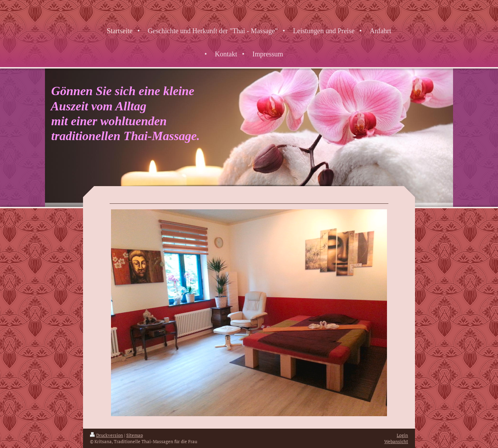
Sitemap (135, 435)
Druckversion (107, 435)
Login (402, 435)
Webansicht (396, 441)
